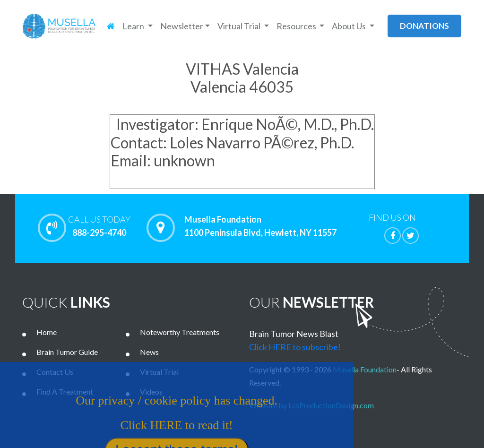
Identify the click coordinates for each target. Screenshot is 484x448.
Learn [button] (134, 26)
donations (424, 26)
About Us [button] (350, 26)
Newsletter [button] (182, 26)
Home (47, 332)
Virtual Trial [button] (240, 26)
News (149, 352)
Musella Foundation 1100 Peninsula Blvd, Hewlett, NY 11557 (260, 226)
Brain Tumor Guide (67, 352)
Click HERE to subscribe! (295, 347)
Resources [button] (297, 26)
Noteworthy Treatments (180, 332)
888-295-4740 (99, 226)
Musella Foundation (365, 369)
